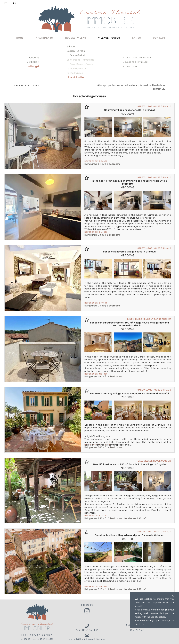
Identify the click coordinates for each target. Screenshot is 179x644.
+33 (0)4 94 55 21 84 (87, 628)
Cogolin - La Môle (76, 51)
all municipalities (75, 77)
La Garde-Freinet (76, 55)
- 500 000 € (33, 58)
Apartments (44, 38)
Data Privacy (137, 630)
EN (15, 3)
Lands (137, 38)
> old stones (130, 67)
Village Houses (109, 38)
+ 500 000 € (33, 62)
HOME (20, 38)
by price (21, 85)
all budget (33, 67)
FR (6, 3)
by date (33, 85)
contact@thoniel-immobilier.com (87, 637)
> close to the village (135, 62)
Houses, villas (76, 38)
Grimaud (71, 47)
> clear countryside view (137, 58)
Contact (159, 38)
